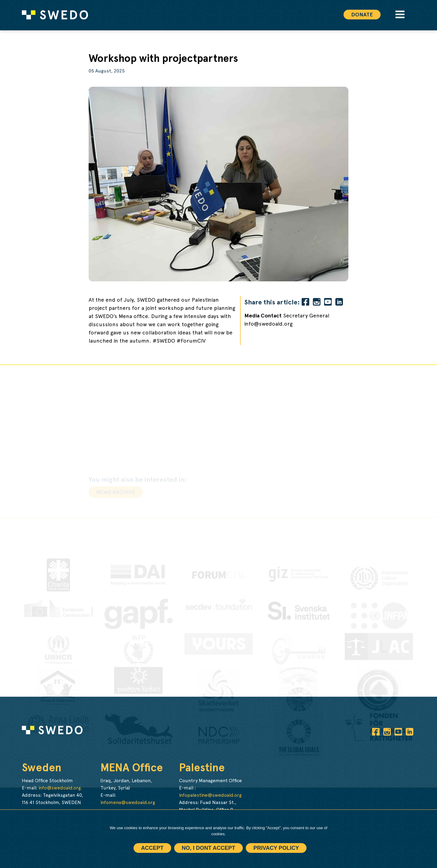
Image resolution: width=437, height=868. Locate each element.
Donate (362, 15)
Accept (152, 848)
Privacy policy (276, 848)
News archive (116, 492)
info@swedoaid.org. (60, 788)
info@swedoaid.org (268, 324)
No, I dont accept (208, 848)
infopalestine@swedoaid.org (210, 795)
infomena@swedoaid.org (128, 802)
